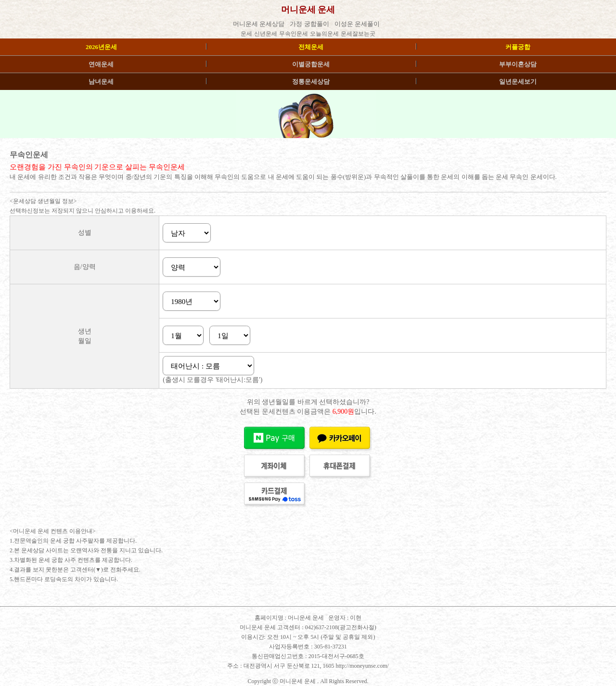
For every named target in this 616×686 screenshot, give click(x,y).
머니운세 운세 (306, 618)
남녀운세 (101, 82)
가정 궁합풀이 (310, 24)
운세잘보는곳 (358, 34)
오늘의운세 (324, 34)
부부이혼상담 (518, 64)
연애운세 (101, 64)
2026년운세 (101, 47)
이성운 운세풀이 (358, 24)
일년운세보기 (518, 82)
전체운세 (311, 47)
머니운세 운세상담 (260, 24)
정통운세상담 (311, 82)
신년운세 (266, 34)
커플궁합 (518, 47)
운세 (246, 34)
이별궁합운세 (311, 64)
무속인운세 (294, 34)
